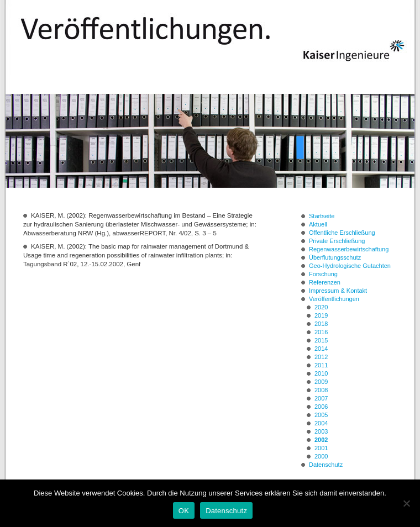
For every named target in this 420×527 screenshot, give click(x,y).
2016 (321, 332)
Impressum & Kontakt (338, 291)
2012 (321, 357)
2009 (321, 382)
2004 (321, 423)
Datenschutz (326, 465)
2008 (321, 390)
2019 (321, 315)
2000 (321, 456)
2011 (321, 365)
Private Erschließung (337, 241)
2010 (321, 373)
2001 (321, 448)
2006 (321, 407)
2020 (321, 307)
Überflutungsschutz (335, 257)
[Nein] (406, 503)
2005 (321, 415)
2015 (321, 340)
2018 (321, 324)
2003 (321, 431)
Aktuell (318, 224)
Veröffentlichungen (334, 299)
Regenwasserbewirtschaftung (349, 249)
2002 (321, 440)
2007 (321, 398)
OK (184, 511)
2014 (321, 349)
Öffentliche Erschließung (342, 233)
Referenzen (325, 282)
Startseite (322, 216)
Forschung (323, 274)
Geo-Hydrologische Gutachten (350, 266)
